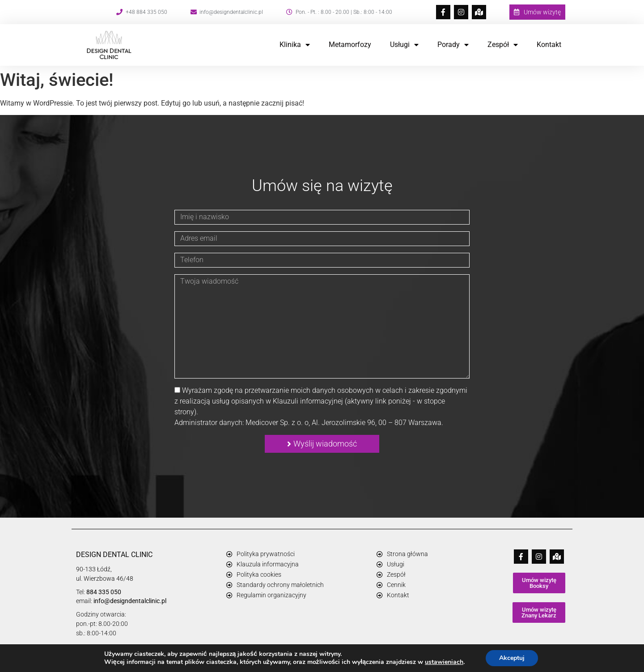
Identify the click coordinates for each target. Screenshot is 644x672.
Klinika (295, 45)
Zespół (503, 45)
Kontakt (549, 45)
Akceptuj (512, 658)
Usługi (404, 45)
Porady (453, 45)
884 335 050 (104, 592)
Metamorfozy (350, 45)
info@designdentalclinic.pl (130, 601)
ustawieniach (444, 662)
